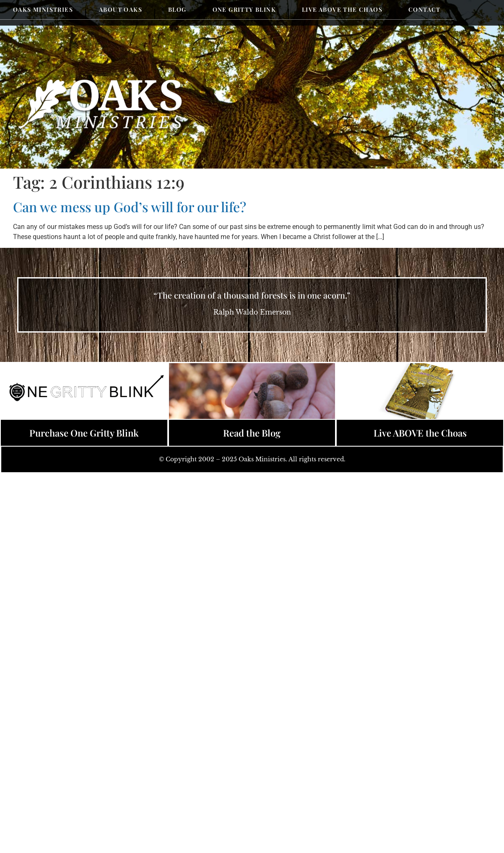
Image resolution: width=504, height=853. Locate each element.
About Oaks (121, 9)
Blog (177, 9)
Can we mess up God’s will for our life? (130, 207)
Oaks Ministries (43, 9)
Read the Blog (252, 433)
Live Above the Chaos (342, 9)
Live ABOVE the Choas (420, 433)
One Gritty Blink (244, 9)
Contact (425, 9)
